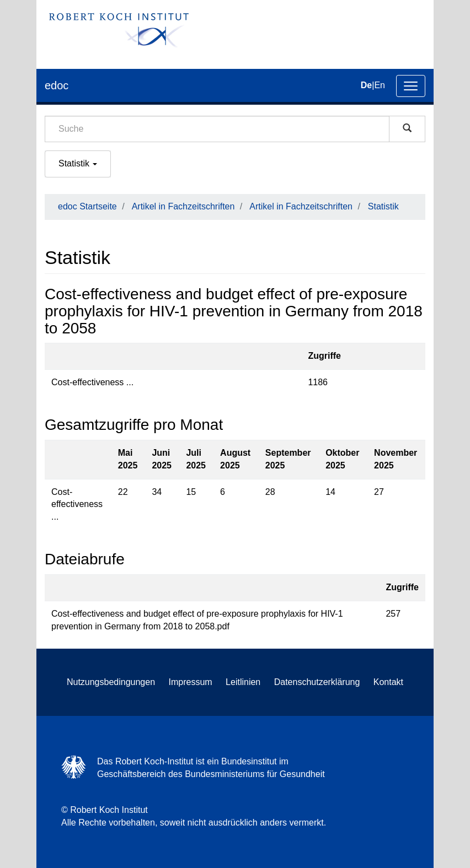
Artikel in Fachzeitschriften (183, 206)
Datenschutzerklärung (317, 682)
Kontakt (388, 682)
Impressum (191, 682)
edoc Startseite (87, 206)
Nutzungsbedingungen (111, 682)
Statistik (383, 206)
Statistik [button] (78, 163)
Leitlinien (243, 682)
